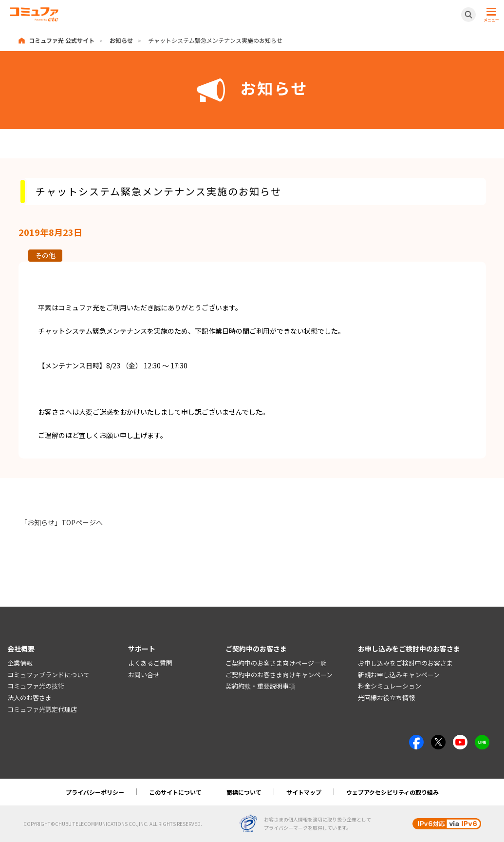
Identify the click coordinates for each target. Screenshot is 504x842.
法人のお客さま (29, 698)
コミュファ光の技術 (36, 686)
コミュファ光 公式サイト (62, 40)
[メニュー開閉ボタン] (490, 15)
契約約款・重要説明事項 (260, 686)
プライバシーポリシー (95, 792)
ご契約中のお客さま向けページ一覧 (276, 663)
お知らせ (121, 40)
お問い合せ (144, 675)
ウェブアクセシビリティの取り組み (392, 792)
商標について (244, 792)
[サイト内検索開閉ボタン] (468, 15)
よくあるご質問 (150, 663)
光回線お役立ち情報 (386, 698)
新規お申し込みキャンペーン (399, 675)
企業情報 (20, 663)
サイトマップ (304, 792)
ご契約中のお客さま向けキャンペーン (279, 675)
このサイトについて (175, 792)
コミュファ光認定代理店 (42, 709)
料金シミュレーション (390, 686)
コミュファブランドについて (48, 675)
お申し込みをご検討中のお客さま (405, 663)
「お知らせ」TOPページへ (62, 522)
